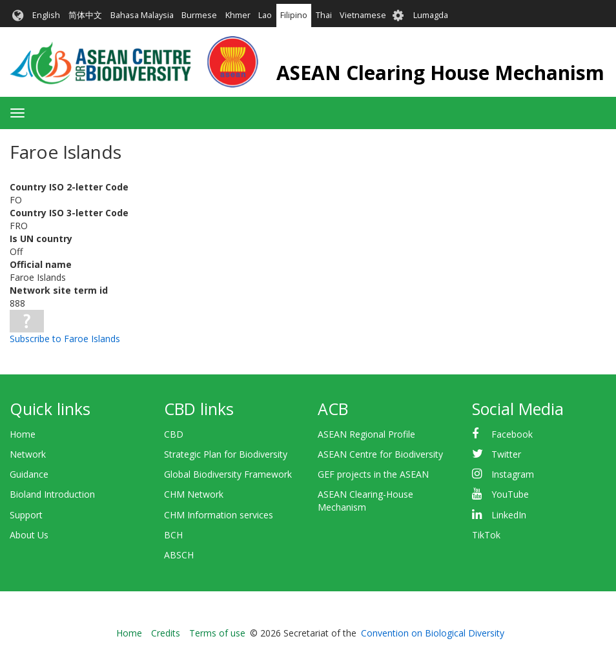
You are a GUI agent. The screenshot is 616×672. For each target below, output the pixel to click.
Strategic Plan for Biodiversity (226, 454)
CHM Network (194, 494)
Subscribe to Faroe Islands (65, 339)
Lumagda (431, 15)
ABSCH (179, 555)
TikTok (486, 535)
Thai (324, 15)
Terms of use (217, 633)
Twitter (506, 454)
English (46, 15)
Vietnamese (363, 15)
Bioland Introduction (52, 494)
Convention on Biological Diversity (433, 633)
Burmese (199, 15)
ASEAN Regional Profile (366, 434)
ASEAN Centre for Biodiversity (380, 454)
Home (23, 434)
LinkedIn (509, 515)
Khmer (238, 15)
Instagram (513, 474)
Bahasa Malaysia (142, 15)
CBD (174, 434)
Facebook (512, 434)
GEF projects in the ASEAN (373, 474)
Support (26, 515)
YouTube (510, 494)
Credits (166, 633)
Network (28, 454)
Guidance (29, 474)
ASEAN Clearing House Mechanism (440, 73)
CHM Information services (219, 515)
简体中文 (85, 15)
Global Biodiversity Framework (228, 474)
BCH (173, 535)
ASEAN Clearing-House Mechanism (365, 501)
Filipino (294, 15)
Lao (265, 15)
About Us (29, 535)
